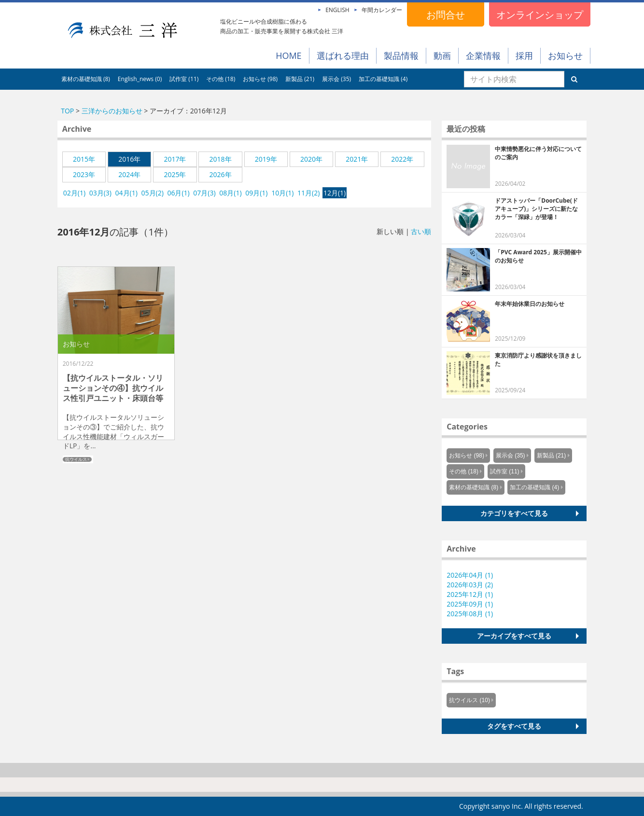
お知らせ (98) (260, 79)
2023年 (84, 174)
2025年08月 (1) (470, 614)
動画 (442, 55)
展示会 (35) (336, 79)
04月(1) (126, 193)
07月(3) (204, 193)
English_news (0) (140, 79)
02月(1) (74, 193)
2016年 (129, 159)
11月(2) (308, 193)
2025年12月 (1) (470, 594)
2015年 (84, 159)
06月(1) (178, 193)
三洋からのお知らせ (112, 111)
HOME (288, 55)
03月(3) (100, 193)
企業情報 (483, 55)
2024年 (129, 174)
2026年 (221, 174)
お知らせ (565, 55)
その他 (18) (221, 79)
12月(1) (335, 193)
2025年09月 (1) (470, 604)
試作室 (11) (184, 79)
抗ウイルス (76, 459)
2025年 (175, 174)
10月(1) (282, 193)
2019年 (266, 159)
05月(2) (153, 193)
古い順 (421, 231)
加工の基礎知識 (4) (383, 79)
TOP (67, 111)
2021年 (357, 159)
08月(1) (230, 193)
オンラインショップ (540, 15)
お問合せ (446, 15)
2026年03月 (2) (470, 585)
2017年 (175, 159)
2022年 (402, 159)
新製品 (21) (300, 79)
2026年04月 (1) (470, 575)
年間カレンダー (382, 10)
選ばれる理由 (343, 55)
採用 (524, 55)
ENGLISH (337, 10)
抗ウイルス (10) (469, 700)
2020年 (311, 159)
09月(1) (256, 193)
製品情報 (401, 55)
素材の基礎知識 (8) (86, 79)
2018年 (221, 159)
